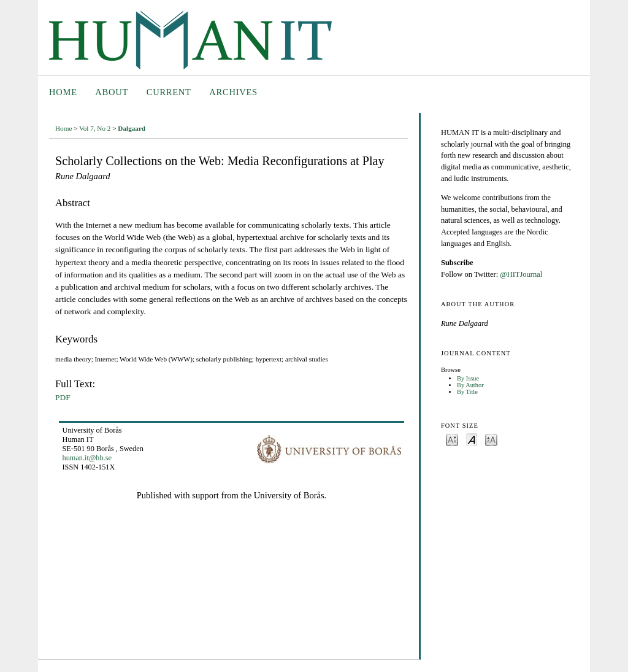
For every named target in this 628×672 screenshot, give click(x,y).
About (112, 92)
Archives (233, 92)
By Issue (468, 378)
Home (63, 92)
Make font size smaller (452, 439)
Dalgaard (132, 128)
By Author (470, 385)
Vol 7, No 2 (95, 128)
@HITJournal (521, 274)
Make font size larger (491, 439)
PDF (63, 397)
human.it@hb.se (87, 458)
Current (169, 92)
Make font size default (472, 439)
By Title (467, 392)
